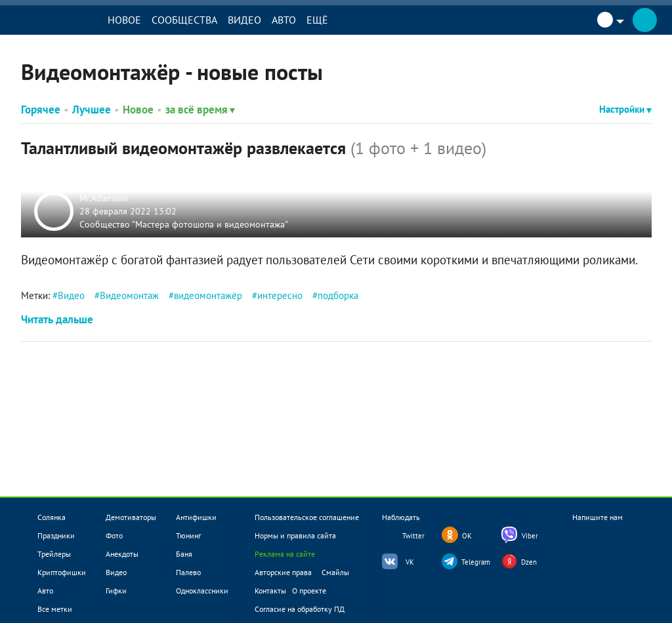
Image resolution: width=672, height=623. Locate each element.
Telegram (476, 562)
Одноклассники (202, 591)
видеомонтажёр (208, 295)
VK (410, 562)
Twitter (413, 536)
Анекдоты (122, 554)
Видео (248, 20)
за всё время (200, 110)
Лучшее (92, 110)
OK (467, 536)
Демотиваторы (131, 517)
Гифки (116, 591)
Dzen (529, 562)
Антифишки (196, 517)
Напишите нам (598, 528)
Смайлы (335, 572)
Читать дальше (57, 319)
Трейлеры (54, 554)
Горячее (41, 110)
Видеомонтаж (129, 295)
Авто (287, 20)
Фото (114, 535)
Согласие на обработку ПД (300, 609)
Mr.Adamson (104, 198)
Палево (188, 572)
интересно (280, 295)
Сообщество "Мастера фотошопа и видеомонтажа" (184, 224)
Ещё (321, 20)
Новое (128, 20)
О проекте (309, 591)
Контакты (270, 591)
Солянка (52, 517)
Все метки (55, 609)
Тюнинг (188, 535)
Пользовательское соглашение (307, 517)
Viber (530, 536)
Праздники (56, 535)
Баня (184, 554)
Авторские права (283, 572)
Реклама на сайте (285, 554)
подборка (338, 295)
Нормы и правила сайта (295, 535)
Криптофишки (62, 572)
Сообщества (188, 20)
